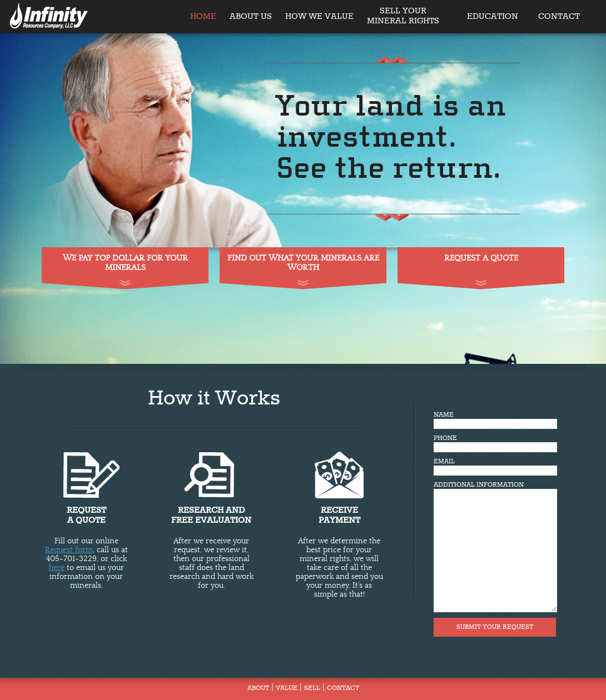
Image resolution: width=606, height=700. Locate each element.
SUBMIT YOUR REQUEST (495, 627)
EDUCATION (493, 17)
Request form (69, 550)
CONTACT (559, 17)
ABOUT (258, 688)
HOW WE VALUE (319, 17)
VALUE (287, 688)
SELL (312, 688)
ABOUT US (251, 17)
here (57, 568)
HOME (203, 17)
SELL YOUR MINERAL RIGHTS (403, 12)
